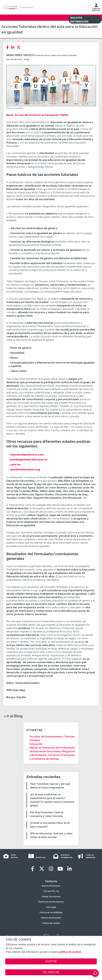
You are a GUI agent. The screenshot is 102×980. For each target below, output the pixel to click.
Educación (36, 744)
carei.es (15, 465)
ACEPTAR (51, 961)
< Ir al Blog (13, 716)
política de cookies (70, 952)
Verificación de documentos (51, 902)
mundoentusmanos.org (25, 469)
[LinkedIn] (14, 47)
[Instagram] (51, 869)
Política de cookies (51, 923)
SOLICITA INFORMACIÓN (79, 20)
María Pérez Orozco (20, 55)
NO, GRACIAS (51, 972)
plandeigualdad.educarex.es (29, 460)
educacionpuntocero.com (27, 455)
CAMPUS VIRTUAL (96, 8)
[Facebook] (8, 47)
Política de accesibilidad (51, 912)
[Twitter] (20, 47)
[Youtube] (60, 869)
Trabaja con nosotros (51, 897)
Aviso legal (51, 907)
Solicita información (51, 886)
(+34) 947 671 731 (51, 891)
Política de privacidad (51, 918)
